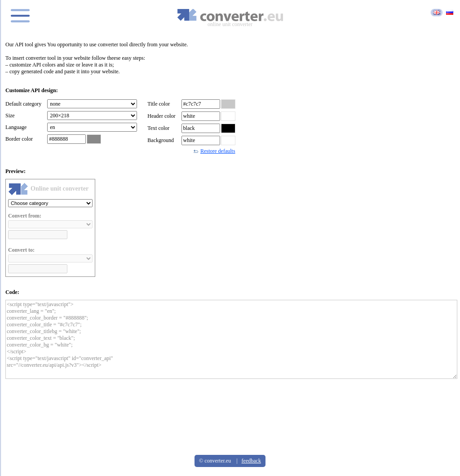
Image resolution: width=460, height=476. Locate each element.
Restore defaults (215, 151)
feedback (251, 461)
